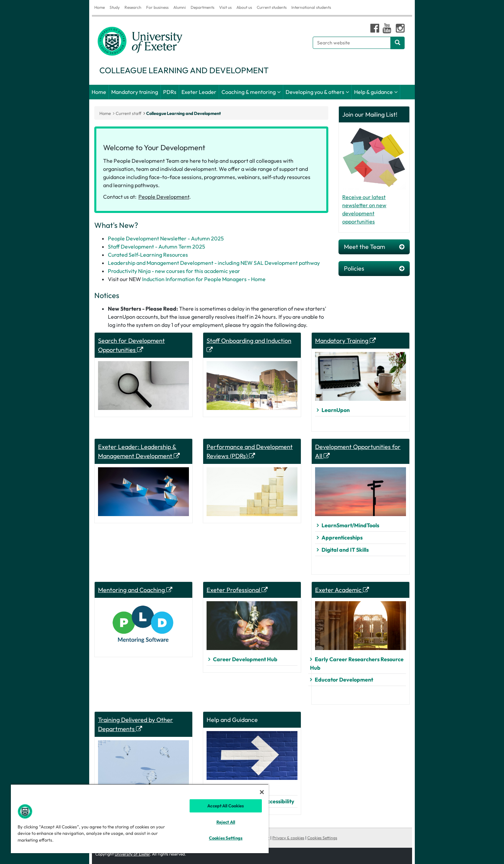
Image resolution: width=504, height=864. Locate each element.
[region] (140, 819)
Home (100, 7)
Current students (272, 7)
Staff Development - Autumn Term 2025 (157, 247)
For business (157, 7)
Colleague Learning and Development (183, 113)
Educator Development (344, 680)
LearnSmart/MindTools (350, 525)
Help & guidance (373, 92)
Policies (374, 268)
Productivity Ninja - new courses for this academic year (174, 271)
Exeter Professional (237, 590)
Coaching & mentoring (249, 92)
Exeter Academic (342, 590)
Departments (202, 7)
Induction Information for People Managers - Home (204, 279)
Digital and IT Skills (345, 550)
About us (244, 7)
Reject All (226, 822)
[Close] (262, 792)
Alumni (180, 7)
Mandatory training (135, 92)
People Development (164, 197)
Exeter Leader (199, 92)
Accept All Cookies (226, 806)
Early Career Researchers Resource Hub (357, 663)
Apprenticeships (342, 537)
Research (133, 7)
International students (311, 7)
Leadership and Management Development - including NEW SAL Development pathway (214, 263)
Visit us (225, 7)
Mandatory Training (345, 341)
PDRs (170, 92)
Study (115, 7)
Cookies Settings (322, 838)
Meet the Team (374, 247)
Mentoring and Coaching (135, 590)
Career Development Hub (245, 659)
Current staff (129, 113)
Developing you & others (315, 92)
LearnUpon (336, 410)
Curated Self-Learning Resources (148, 255)
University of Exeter (132, 854)
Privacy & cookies (288, 838)
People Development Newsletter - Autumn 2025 (166, 238)
